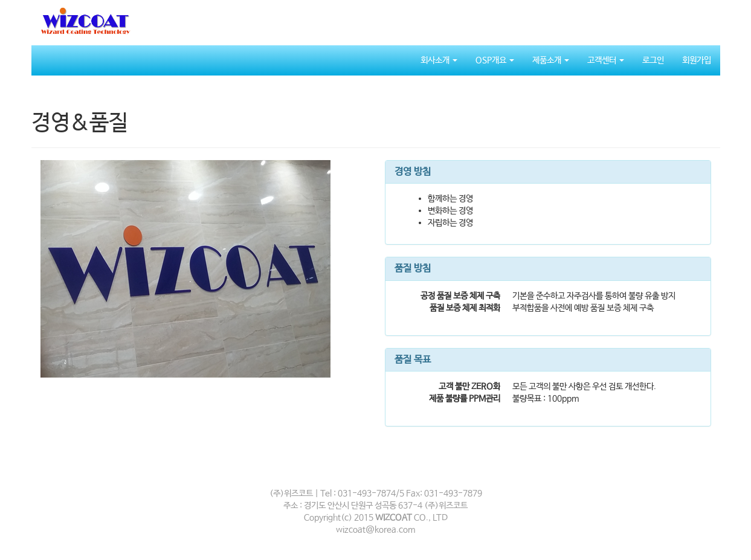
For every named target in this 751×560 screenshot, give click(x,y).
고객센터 (606, 60)
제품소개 (551, 60)
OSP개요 (495, 60)
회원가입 (697, 60)
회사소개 (439, 60)
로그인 (653, 60)
